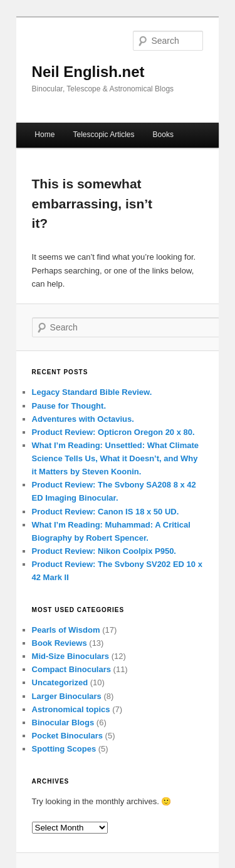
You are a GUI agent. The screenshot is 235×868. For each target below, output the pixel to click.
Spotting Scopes (64, 749)
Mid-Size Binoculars (71, 656)
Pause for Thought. (69, 406)
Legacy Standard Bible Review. (92, 392)
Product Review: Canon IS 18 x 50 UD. (106, 512)
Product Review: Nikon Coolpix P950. (104, 551)
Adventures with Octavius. (83, 419)
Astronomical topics (71, 709)
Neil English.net (88, 72)
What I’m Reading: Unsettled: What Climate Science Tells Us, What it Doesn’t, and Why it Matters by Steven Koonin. (116, 458)
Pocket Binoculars (67, 736)
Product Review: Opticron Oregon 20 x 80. (113, 432)
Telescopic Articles (103, 135)
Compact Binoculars (71, 669)
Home (44, 135)
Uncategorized (60, 682)
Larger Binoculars (67, 696)
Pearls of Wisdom (66, 630)
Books (163, 135)
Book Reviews (60, 643)
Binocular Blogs (63, 722)
